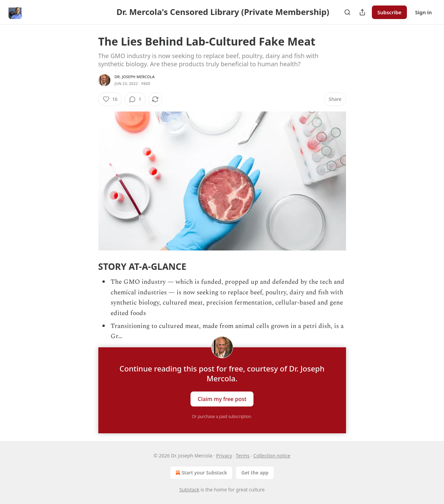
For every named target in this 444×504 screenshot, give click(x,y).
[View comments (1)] (135, 99)
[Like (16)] (110, 99)
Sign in (423, 12)
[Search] (347, 12)
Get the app (255, 473)
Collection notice (272, 456)
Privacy (224, 456)
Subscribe (389, 12)
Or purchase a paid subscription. (222, 416)
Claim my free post (222, 399)
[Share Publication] (362, 12)
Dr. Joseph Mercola (135, 77)
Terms (243, 456)
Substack (189, 490)
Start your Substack (201, 473)
